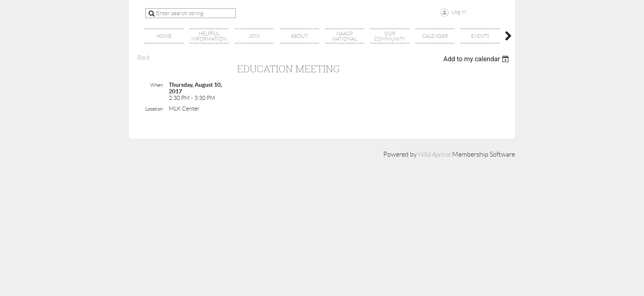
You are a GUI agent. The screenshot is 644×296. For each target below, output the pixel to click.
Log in (459, 12)
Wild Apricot (435, 155)
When (156, 85)
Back (144, 58)
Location (154, 109)
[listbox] (477, 59)
